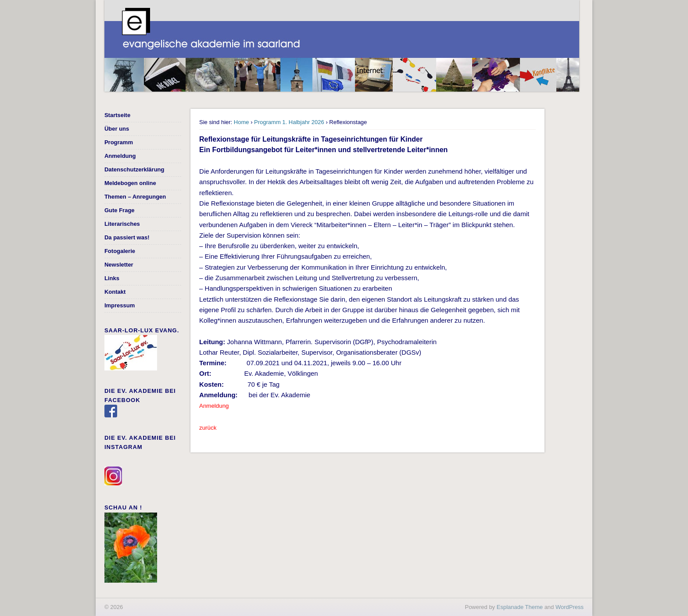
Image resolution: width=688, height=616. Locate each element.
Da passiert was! (127, 237)
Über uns (117, 129)
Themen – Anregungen (135, 197)
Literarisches (122, 224)
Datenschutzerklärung (134, 169)
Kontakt (115, 292)
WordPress (570, 607)
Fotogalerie (120, 251)
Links (112, 278)
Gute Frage (120, 210)
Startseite (117, 115)
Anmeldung (120, 156)
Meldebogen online (130, 183)
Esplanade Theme (520, 607)
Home (242, 122)
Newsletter (119, 265)
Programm (119, 142)
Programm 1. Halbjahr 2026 (289, 122)
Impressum (120, 305)
